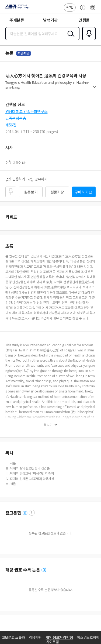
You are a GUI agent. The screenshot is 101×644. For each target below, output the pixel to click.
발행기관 (50, 20)
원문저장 (57, 192)
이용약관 (35, 637)
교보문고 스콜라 (13, 637)
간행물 (84, 20)
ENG (93, 10)
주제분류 (17, 20)
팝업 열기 (32, 513)
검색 (70, 38)
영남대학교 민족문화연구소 (26, 111)
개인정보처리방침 (59, 637)
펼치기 (94, 89)
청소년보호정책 (88, 637)
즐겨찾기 (88, 40)
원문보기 (31, 192)
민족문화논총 (16, 118)
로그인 (70, 7)
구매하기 (81, 192)
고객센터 (81, 10)
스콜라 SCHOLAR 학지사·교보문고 (16, 8)
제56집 (11, 125)
